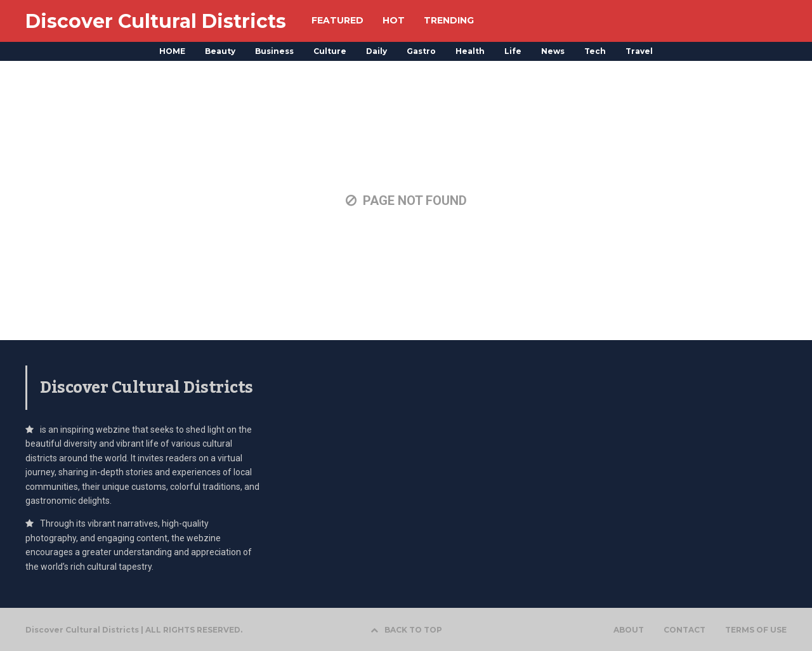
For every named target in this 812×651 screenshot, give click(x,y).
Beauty (220, 51)
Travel (639, 51)
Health (470, 51)
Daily (377, 51)
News (553, 51)
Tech (595, 51)
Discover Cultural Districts (156, 21)
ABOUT (629, 630)
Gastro (421, 51)
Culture (330, 51)
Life (513, 51)
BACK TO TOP (406, 630)
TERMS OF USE (756, 630)
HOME (172, 51)
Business (274, 51)
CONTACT (684, 630)
